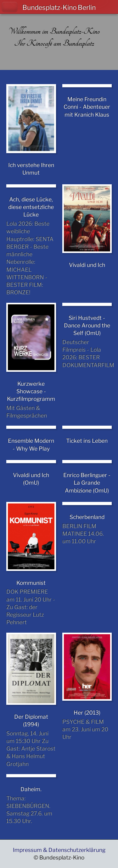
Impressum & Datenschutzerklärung (59, 850)
